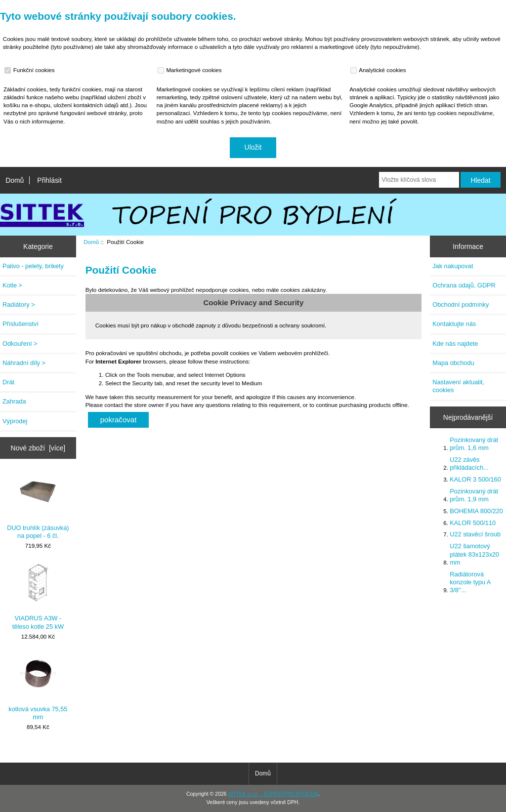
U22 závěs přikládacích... (469, 464)
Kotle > (12, 285)
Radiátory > (19, 304)
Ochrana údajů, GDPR (464, 285)
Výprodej (15, 421)
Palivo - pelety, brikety (33, 266)
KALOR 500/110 (473, 523)
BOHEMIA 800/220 (476, 511)
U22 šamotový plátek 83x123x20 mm (474, 554)
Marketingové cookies (191, 70)
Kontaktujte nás (454, 324)
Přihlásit (49, 180)
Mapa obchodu (453, 363)
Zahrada (14, 401)
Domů (15, 180)
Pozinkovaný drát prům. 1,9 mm (474, 495)
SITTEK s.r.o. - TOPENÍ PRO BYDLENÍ (273, 794)
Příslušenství (21, 324)
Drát (8, 382)
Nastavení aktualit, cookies (458, 386)
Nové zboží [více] (38, 448)
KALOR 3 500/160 (475, 479)
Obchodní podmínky (461, 304)
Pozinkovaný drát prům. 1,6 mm (474, 444)
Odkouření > (20, 344)
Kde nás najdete (455, 344)
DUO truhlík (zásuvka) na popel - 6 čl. (38, 506)
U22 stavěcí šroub (475, 534)
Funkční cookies (31, 70)
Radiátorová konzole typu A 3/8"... (470, 582)
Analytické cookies (379, 70)
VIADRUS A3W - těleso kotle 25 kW (38, 596)
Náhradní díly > (24, 363)
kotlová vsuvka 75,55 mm (38, 687)
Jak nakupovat (453, 266)
